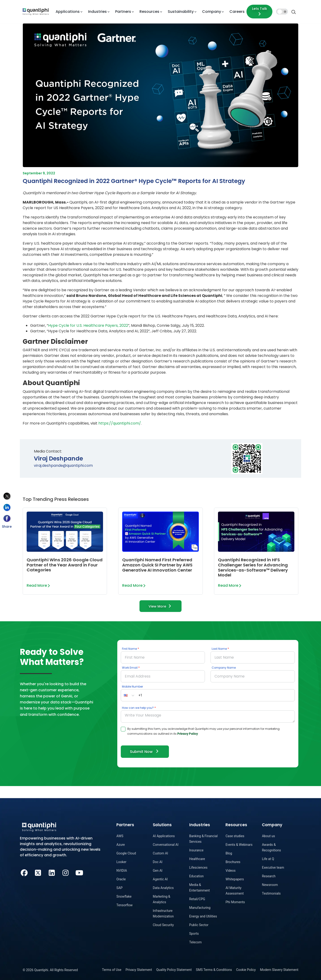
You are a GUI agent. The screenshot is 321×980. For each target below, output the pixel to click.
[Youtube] (79, 872)
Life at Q (268, 859)
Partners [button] (123, 12)
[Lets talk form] (259, 12)
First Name (129, 649)
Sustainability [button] (181, 12)
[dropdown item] (36, 12)
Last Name (219, 649)
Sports (194, 934)
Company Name (224, 668)
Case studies (235, 836)
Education (196, 876)
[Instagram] (66, 872)
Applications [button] (68, 12)
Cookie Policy (246, 970)
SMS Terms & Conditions (214, 970)
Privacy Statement (139, 970)
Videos (230, 871)
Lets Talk (260, 11)
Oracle (121, 879)
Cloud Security (163, 925)
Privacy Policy (188, 734)
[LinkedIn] (52, 872)
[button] (129, 695)
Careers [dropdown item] (237, 12)
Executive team (273, 868)
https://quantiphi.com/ (120, 423)
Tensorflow (124, 905)
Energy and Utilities (203, 916)
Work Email (130, 668)
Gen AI (158, 871)
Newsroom (270, 885)
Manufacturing (200, 908)
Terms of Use (112, 970)
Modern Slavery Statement (279, 970)
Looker (121, 862)
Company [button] (212, 12)
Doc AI (158, 862)
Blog (229, 853)
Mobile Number (132, 687)
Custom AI (160, 853)
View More (160, 606)
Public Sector (199, 925)
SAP (119, 888)
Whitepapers (235, 879)
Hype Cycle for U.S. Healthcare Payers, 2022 (88, 325)
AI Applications (164, 836)
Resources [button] (149, 12)
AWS (120, 836)
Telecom (196, 942)
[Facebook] (24, 872)
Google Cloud (126, 853)
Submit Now (145, 751)
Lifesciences (198, 868)
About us (268, 836)
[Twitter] (38, 872)
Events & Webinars (239, 845)
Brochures (233, 862)
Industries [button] (97, 12)
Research (269, 876)
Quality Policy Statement (174, 970)
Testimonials (271, 893)
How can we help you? (138, 708)
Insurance (196, 850)
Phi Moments (235, 902)
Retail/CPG (197, 899)
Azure (121, 845)
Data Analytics (163, 888)
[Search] (294, 12)
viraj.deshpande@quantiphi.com (63, 465)
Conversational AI (166, 845)
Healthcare (197, 859)
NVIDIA (122, 871)
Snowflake (124, 896)
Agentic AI (160, 879)
